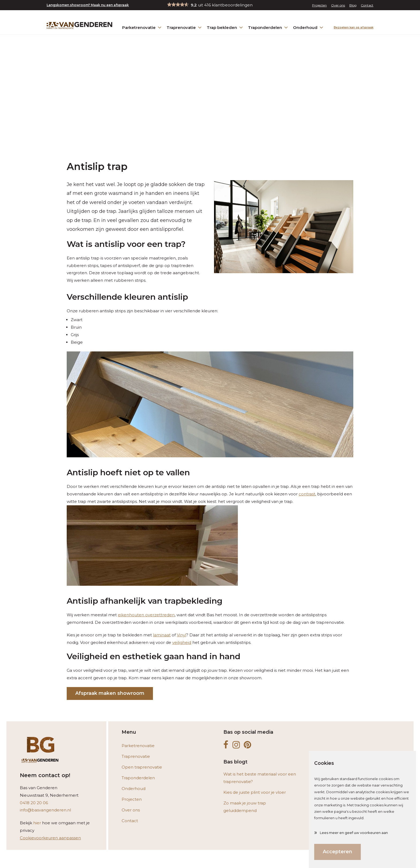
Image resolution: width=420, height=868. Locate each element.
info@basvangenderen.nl (45, 810)
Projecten (319, 5)
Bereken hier (252, 858)
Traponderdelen (268, 27)
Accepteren (337, 852)
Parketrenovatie (142, 27)
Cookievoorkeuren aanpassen (50, 838)
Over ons (338, 5)
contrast (307, 494)
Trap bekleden (225, 27)
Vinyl (181, 635)
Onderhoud (309, 27)
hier (37, 823)
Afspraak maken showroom (110, 693)
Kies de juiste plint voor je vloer (255, 792)
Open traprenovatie (142, 767)
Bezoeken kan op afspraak (354, 27)
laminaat (162, 635)
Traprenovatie (185, 27)
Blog (353, 5)
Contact (367, 5)
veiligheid (182, 642)
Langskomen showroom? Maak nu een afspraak (88, 5)
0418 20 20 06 (34, 803)
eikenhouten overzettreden (146, 615)
